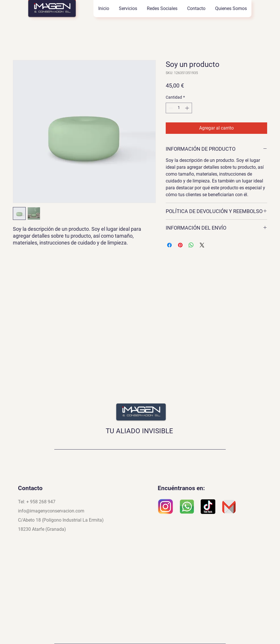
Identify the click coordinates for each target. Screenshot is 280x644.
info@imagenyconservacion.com (51, 511)
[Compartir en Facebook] (169, 245)
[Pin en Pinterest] (180, 245)
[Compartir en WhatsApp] (191, 245)
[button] (128, 9)
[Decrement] (170, 108)
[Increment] (188, 108)
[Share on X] (202, 245)
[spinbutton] (179, 108)
